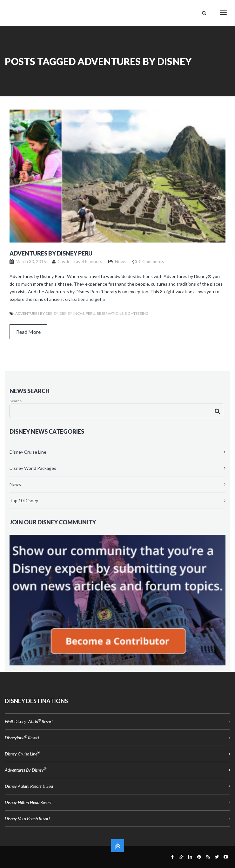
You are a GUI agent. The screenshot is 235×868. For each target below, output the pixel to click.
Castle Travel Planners (80, 261)
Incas (79, 313)
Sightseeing (137, 313)
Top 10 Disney (24, 500)
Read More (28, 332)
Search (16, 401)
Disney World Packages (33, 468)
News (15, 484)
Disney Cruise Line (28, 452)
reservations (110, 313)
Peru (91, 313)
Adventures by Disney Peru (51, 253)
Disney (66, 313)
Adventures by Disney (37, 313)
